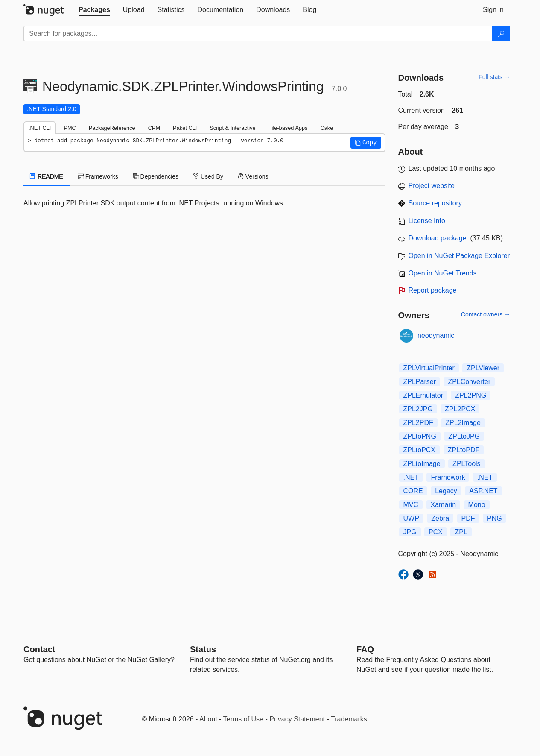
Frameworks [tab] (98, 176)
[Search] (501, 34)
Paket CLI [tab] (185, 128)
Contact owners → (486, 314)
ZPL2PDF (418, 423)
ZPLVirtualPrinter (429, 368)
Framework (448, 477)
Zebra (440, 518)
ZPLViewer (483, 368)
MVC (411, 505)
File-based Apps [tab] (288, 128)
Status (203, 649)
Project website (432, 186)
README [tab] (47, 176)
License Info (427, 221)
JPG (410, 532)
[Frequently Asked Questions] (365, 649)
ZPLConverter (469, 382)
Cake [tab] (327, 128)
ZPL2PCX (460, 409)
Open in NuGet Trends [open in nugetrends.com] (443, 273)
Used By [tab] (208, 176)
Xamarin (444, 505)
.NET (411, 477)
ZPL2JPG (418, 409)
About (208, 719)
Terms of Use (243, 719)
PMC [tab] (70, 128)
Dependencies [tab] (156, 176)
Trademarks (349, 719)
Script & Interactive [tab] (232, 128)
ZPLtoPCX (420, 450)
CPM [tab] (154, 128)
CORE (413, 491)
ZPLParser (420, 382)
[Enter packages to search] (258, 34)
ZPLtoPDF (464, 450)
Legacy (446, 491)
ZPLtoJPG (464, 436)
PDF (468, 518)
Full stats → (494, 77)
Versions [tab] (253, 176)
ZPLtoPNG (420, 436)
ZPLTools (467, 464)
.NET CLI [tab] (40, 128)
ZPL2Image (463, 423)
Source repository (435, 203)
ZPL (461, 532)
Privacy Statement (297, 719)
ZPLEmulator (423, 395)
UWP (411, 518)
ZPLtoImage (422, 464)
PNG (495, 518)
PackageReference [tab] (112, 128)
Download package (438, 238)
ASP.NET (483, 491)
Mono (477, 505)
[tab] (94, 10)
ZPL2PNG (471, 395)
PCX (436, 532)
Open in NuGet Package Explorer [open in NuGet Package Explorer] (459, 256)
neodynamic (436, 336)
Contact (39, 649)
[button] (366, 143)
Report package (433, 290)
